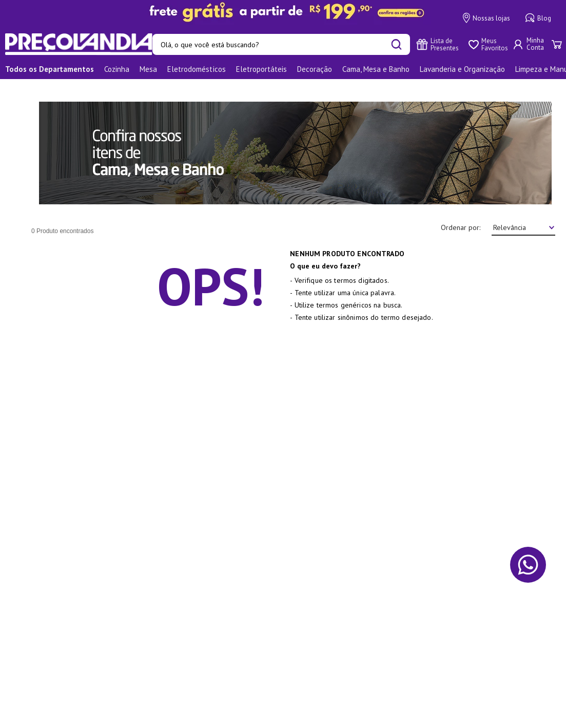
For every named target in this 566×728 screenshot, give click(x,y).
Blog (538, 18)
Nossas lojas (486, 18)
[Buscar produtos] (396, 44)
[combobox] (281, 44)
